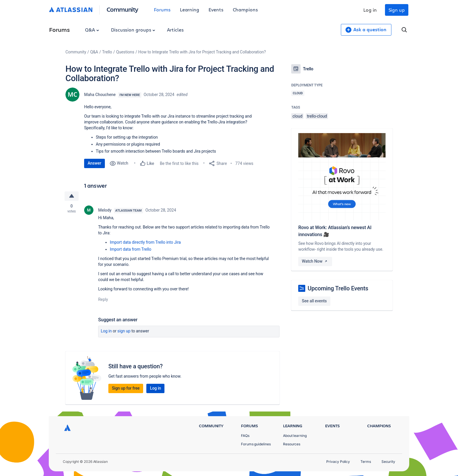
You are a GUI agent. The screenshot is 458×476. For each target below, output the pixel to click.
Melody (105, 210)
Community (123, 9)
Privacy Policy (338, 462)
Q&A (92, 30)
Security (388, 462)
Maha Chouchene (100, 95)
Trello (107, 52)
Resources (292, 444)
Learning (190, 9)
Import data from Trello (131, 249)
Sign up (397, 10)
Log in (370, 10)
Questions (125, 52)
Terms (366, 462)
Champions (245, 9)
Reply (103, 299)
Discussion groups (133, 30)
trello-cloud (317, 116)
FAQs (245, 436)
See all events (314, 301)
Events (216, 9)
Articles (175, 30)
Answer (94, 163)
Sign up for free (126, 388)
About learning (295, 436)
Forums (162, 9)
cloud (297, 116)
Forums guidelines (256, 444)
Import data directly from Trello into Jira (145, 242)
